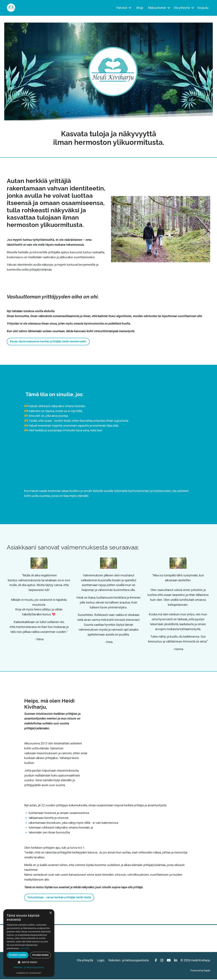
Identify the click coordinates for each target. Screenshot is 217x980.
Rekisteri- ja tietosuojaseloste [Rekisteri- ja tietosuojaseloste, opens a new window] (29, 967)
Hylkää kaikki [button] (41, 955)
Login (101, 961)
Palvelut (124, 8)
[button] (29, 962)
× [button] (50, 913)
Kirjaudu (203, 8)
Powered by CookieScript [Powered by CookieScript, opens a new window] (29, 973)
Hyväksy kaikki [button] (18, 955)
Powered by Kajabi (200, 971)
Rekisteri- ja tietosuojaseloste (129, 961)
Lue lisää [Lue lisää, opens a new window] (24, 948)
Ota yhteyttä (184, 8)
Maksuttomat (159, 8)
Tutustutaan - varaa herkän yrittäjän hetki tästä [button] (59, 898)
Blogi (140, 8)
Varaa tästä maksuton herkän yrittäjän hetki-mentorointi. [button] (48, 342)
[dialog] (29, 943)
